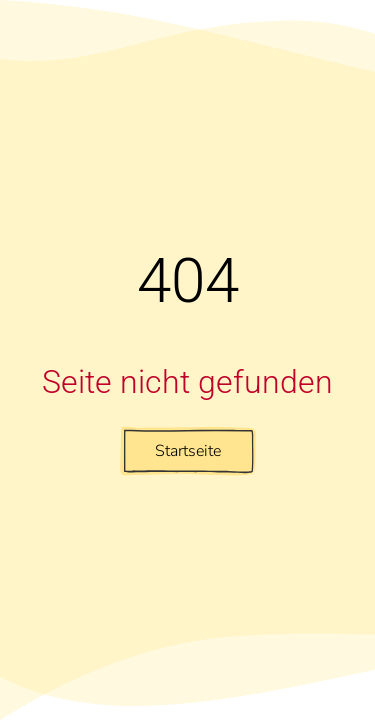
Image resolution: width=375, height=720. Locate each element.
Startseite (188, 451)
